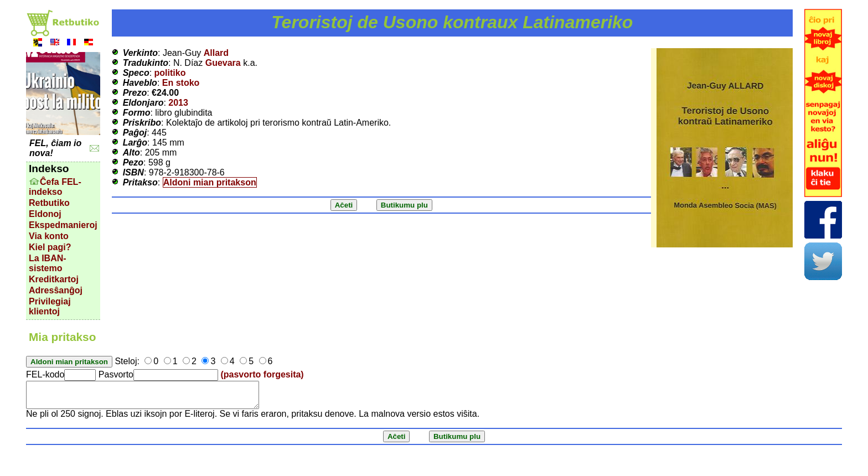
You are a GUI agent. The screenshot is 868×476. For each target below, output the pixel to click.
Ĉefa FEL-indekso (55, 187)
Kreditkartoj (54, 279)
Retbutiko (49, 203)
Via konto (49, 236)
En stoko (181, 83)
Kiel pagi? (50, 247)
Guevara (223, 63)
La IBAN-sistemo (48, 263)
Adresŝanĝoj (56, 290)
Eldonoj (45, 214)
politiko (170, 73)
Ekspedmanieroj (63, 225)
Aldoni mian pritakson (210, 182)
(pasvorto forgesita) (262, 374)
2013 (178, 103)
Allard (216, 53)
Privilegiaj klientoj (50, 306)
